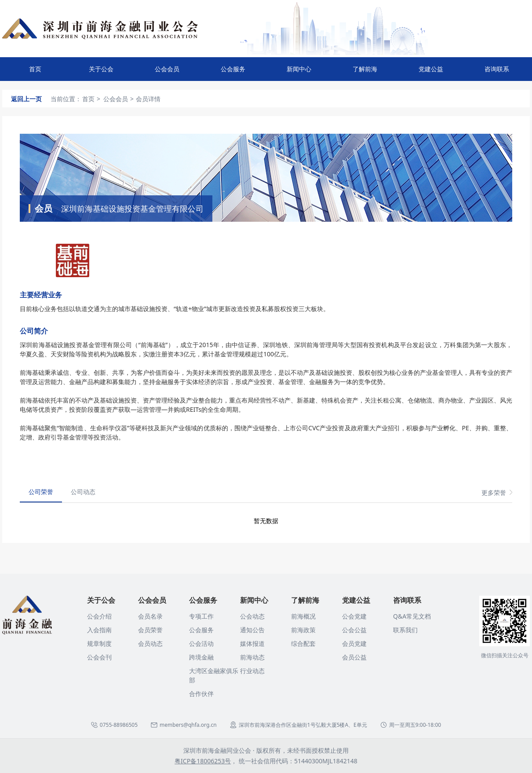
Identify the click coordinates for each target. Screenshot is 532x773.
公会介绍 (99, 616)
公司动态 (83, 492)
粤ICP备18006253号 (203, 761)
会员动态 (150, 643)
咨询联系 (497, 73)
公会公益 (354, 630)
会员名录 (150, 616)
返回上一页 (26, 99)
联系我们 (405, 630)
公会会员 (167, 73)
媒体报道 (252, 643)
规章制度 (99, 643)
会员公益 (354, 657)
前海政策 (303, 630)
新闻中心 (299, 73)
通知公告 (252, 630)
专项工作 (201, 616)
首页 (35, 69)
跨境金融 (201, 657)
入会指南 (99, 630)
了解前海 (365, 73)
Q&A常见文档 (412, 616)
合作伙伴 (201, 694)
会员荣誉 (150, 630)
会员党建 (354, 643)
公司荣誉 (41, 492)
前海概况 (303, 616)
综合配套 (303, 643)
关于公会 (101, 73)
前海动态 (252, 657)
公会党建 (354, 616)
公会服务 (233, 73)
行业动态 (252, 671)
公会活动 (201, 643)
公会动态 (252, 616)
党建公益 (431, 73)
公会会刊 (99, 657)
